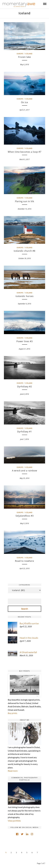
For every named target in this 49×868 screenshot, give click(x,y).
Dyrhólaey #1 (25, 432)
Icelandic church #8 (24, 251)
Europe (20, 54)
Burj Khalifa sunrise (29, 623)
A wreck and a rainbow (24, 471)
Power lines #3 (25, 341)
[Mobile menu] (45, 4)
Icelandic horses (25, 296)
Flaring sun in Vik (24, 201)
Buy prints (12, 713)
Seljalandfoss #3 (25, 516)
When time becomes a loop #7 (25, 152)
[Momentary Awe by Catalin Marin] (19, 5)
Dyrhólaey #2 (25, 387)
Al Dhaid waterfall (28, 652)
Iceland (29, 54)
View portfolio (14, 821)
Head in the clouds (29, 638)
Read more (13, 771)
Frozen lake (24, 57)
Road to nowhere (24, 561)
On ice (24, 102)
